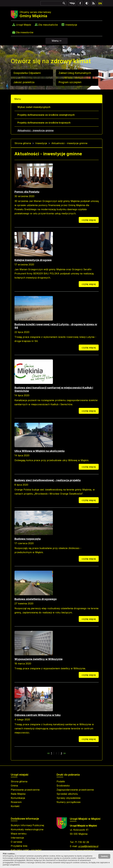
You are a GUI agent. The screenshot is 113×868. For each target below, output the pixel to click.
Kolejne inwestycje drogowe (33, 260)
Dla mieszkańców (48, 25)
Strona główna (23, 143)
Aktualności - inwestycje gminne (36, 130)
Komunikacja (18, 798)
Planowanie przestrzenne (25, 790)
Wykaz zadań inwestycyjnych (34, 107)
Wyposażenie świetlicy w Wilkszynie (38, 659)
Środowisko (63, 786)
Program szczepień (70, 82)
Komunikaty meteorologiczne (27, 829)
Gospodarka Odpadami (27, 73)
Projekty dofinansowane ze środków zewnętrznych (46, 115)
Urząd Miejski (23, 25)
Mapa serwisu (19, 834)
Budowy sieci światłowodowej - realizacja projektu (48, 480)
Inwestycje (71, 25)
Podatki (61, 781)
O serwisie (16, 842)
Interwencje (17, 838)
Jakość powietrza (24, 82)
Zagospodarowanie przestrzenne (75, 790)
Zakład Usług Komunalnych (75, 73)
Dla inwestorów (25, 32)
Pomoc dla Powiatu (27, 192)
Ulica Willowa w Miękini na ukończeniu (40, 451)
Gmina (14, 786)
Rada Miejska (18, 794)
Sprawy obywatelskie (69, 798)
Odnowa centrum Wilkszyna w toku (38, 715)
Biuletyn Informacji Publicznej (27, 825)
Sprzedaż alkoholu (67, 794)
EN (100, 3)
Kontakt (15, 806)
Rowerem (16, 802)
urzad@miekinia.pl (88, 846)
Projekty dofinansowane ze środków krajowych (44, 123)
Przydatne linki (19, 846)
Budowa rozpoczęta (28, 539)
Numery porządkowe (69, 802)
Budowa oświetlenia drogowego (36, 599)
